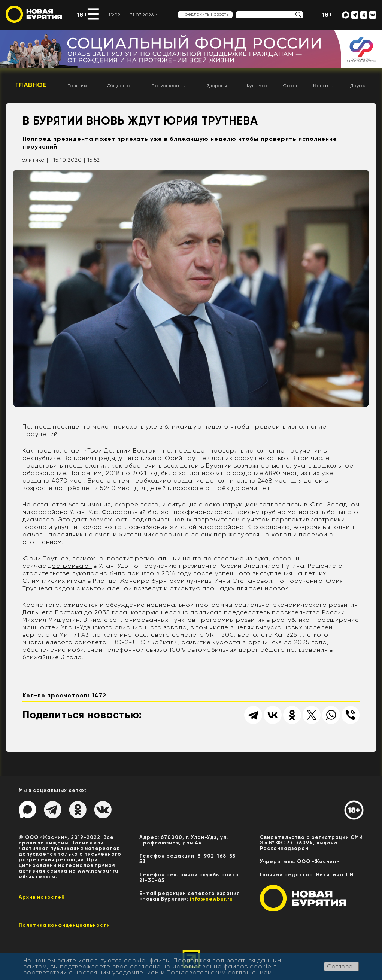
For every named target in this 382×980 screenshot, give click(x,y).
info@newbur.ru (211, 899)
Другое (359, 86)
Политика (78, 86)
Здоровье (218, 86)
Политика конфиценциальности (64, 925)
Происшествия (169, 86)
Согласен (341, 966)
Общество (119, 86)
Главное (31, 85)
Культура (257, 86)
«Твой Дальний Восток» (122, 451)
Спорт (290, 86)
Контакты (324, 86)
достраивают (70, 566)
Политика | (33, 160)
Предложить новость (205, 14)
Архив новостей (42, 897)
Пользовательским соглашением (219, 972)
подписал (206, 612)
